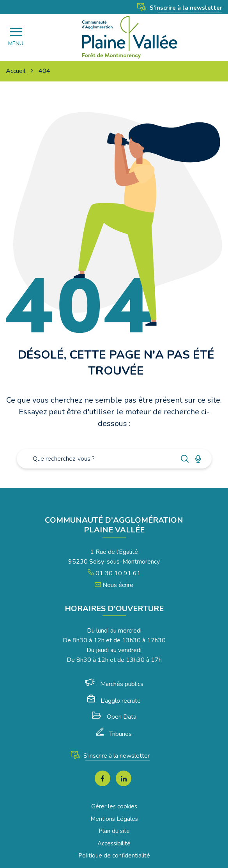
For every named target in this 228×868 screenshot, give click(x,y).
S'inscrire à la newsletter (180, 8)
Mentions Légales (114, 819)
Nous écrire (114, 585)
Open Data (114, 717)
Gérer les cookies (114, 806)
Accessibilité (114, 843)
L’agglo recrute (114, 701)
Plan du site (114, 831)
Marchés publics (114, 684)
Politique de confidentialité (114, 856)
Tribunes (114, 734)
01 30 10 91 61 (114, 573)
